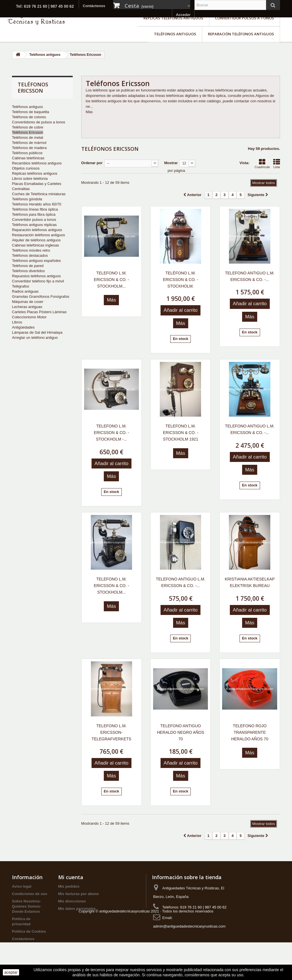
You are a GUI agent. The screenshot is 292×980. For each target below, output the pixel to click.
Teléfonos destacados (30, 255)
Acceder (183, 15)
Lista (277, 164)
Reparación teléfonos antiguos (241, 34)
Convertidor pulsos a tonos (245, 18)
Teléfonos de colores (29, 117)
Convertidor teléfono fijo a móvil (38, 281)
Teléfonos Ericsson (28, 132)
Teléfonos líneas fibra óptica (35, 209)
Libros (17, 322)
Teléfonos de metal (28, 137)
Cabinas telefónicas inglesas (36, 245)
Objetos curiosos (26, 168)
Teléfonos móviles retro (31, 250)
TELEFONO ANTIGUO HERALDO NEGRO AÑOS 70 (181, 732)
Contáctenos (94, 6)
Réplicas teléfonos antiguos (173, 18)
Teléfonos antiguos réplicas (34, 225)
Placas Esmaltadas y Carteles (37, 184)
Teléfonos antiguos (175, 34)
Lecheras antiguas (27, 307)
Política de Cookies (29, 931)
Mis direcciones (72, 901)
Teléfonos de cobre (28, 127)
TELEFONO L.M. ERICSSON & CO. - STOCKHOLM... (111, 280)
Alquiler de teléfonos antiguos (36, 240)
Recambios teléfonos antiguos (37, 163)
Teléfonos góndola (27, 199)
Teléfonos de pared (28, 266)
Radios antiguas (25, 291)
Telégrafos (21, 286)
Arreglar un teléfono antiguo (35, 338)
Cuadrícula (262, 164)
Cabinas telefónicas (28, 158)
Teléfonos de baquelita (31, 112)
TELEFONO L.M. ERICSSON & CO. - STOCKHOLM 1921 (181, 433)
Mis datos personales (77, 909)
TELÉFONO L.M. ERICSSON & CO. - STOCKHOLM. (181, 280)
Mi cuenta (71, 877)
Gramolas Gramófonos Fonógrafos (41, 297)
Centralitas (21, 189)
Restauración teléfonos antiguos (38, 235)
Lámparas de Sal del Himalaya (37, 332)
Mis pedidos (69, 886)
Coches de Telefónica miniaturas (39, 194)
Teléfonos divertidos (28, 271)
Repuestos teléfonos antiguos (36, 276)
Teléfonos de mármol (29, 143)
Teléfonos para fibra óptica (34, 214)
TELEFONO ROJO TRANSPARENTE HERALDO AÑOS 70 (250, 732)
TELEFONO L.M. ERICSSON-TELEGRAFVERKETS (111, 732)
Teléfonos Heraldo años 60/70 (37, 204)
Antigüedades (23, 327)
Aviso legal (22, 886)
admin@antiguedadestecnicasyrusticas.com (189, 926)
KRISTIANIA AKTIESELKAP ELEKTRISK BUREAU (250, 582)
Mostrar (171, 163)
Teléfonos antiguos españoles (36, 261)
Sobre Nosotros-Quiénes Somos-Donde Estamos (27, 906)
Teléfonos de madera (29, 148)
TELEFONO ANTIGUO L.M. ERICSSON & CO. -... (250, 276)
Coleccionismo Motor (29, 317)
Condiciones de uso (30, 894)
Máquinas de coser (28, 302)
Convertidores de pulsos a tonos (38, 122)
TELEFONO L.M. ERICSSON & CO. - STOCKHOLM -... (111, 433)
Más (89, 112)
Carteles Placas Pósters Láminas (39, 312)
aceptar (11, 972)
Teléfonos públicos (27, 153)
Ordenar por (92, 163)
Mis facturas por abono (79, 894)
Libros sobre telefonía (30, 179)
